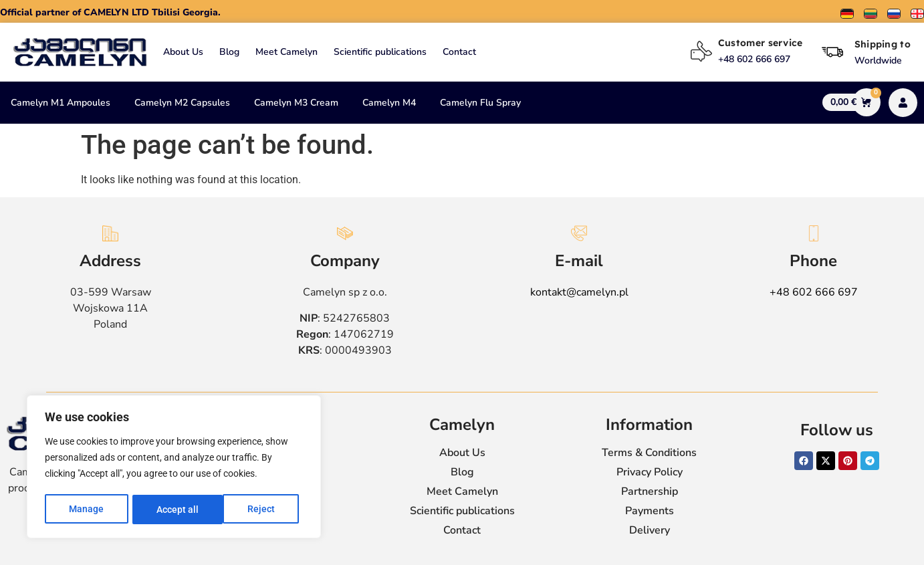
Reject (170, 510)
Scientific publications (380, 52)
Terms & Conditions (649, 453)
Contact (459, 52)
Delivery (650, 530)
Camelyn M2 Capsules (182, 103)
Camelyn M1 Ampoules (61, 103)
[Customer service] (701, 51)
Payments (650, 511)
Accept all (258, 510)
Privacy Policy (650, 472)
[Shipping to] (832, 52)
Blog (229, 52)
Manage (86, 510)
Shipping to (883, 44)
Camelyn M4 (389, 103)
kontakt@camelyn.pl (579, 292)
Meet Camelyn (286, 52)
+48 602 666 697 (814, 292)
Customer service (761, 43)
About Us (183, 52)
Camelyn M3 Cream (296, 103)
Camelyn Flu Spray (480, 103)
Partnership (650, 491)
